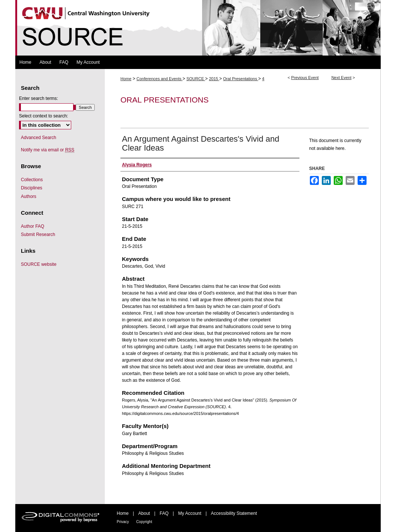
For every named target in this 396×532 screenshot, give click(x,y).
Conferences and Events (160, 79)
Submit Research (38, 234)
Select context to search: (43, 116)
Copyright (144, 522)
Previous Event (305, 78)
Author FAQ (33, 226)
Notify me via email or (48, 150)
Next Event (342, 78)
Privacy (123, 522)
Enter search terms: (39, 98)
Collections (32, 180)
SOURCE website (39, 264)
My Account (190, 513)
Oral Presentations (241, 79)
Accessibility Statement (234, 513)
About (144, 513)
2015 (214, 79)
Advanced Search (39, 138)
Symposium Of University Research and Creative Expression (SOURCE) (198, 28)
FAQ (164, 513)
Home (126, 79)
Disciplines (32, 188)
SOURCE (196, 79)
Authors (29, 196)
